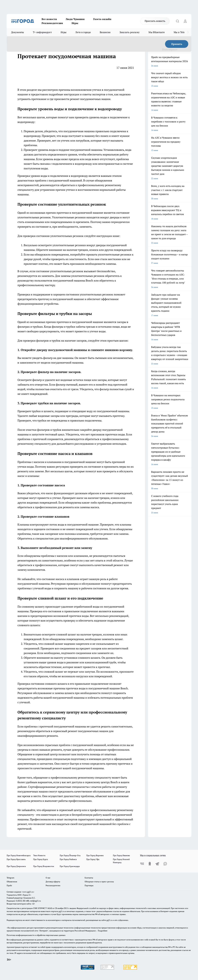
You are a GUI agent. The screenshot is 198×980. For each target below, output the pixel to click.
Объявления (12, 882)
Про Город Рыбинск (68, 859)
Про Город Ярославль (16, 859)
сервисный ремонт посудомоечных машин (81, 731)
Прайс (9, 885)
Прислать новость (155, 21)
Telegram (10, 878)
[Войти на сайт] (185, 21)
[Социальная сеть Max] (165, 864)
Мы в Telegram (182, 32)
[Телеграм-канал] (157, 864)
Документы (18, 32)
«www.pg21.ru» (28, 892)
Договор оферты (53, 882)
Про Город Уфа (93, 859)
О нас (48, 878)
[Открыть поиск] (177, 21)
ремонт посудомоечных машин (90, 99)
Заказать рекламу (130, 32)
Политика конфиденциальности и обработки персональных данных (36, 935)
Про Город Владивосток (44, 866)
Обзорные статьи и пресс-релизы (99, 882)
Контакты (89, 878)
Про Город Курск (41, 859)
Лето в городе (83, 32)
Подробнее (103, 931)
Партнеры (89, 885)
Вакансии (105, 32)
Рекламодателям (52, 23)
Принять (177, 44)
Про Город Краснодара (70, 866)
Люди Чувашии (75, 19)
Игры (75, 23)
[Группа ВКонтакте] (142, 864)
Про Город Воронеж (95, 855)
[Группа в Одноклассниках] (150, 864)
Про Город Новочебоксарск (19, 855)
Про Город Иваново (121, 855)
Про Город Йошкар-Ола (70, 855)
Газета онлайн (102, 19)
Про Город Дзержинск (16, 866)
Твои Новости (39, 855)
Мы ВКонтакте (157, 32)
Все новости (49, 19)
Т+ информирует (42, 32)
